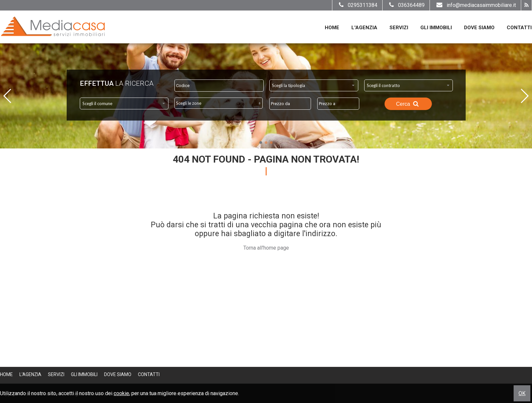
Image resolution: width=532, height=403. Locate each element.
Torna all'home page (266, 248)
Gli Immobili (436, 28)
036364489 (406, 5)
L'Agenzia (364, 28)
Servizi (399, 28)
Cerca (408, 104)
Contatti (519, 28)
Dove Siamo (479, 28)
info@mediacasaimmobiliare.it (475, 5)
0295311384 (357, 5)
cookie (121, 393)
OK (522, 393)
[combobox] (314, 85)
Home (332, 28)
